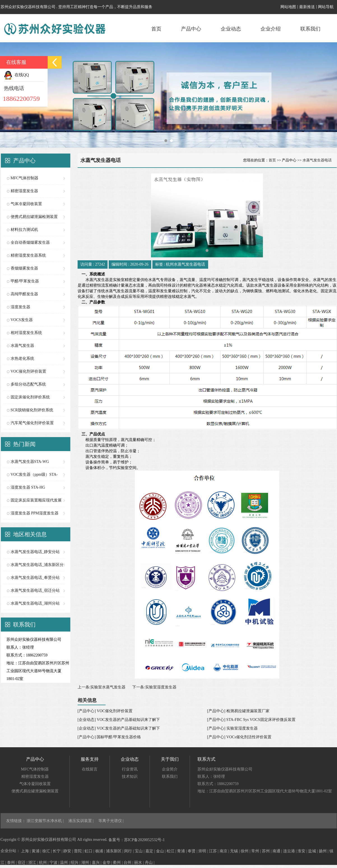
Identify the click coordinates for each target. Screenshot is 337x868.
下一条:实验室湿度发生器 (154, 687)
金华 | (108, 863)
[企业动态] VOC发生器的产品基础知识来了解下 (119, 720)
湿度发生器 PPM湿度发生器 (35, 513)
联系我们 (310, 29)
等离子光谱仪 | (111, 821)
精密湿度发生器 (24, 191)
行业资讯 (130, 769)
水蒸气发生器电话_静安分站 (35, 552)
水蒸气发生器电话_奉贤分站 (35, 578)
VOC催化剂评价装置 (29, 371)
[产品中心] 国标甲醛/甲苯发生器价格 (109, 737)
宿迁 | (23, 863)
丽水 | (140, 863)
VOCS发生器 (22, 320)
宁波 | (55, 863)
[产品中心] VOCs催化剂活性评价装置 (239, 737)
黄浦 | (37, 851)
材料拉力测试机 (24, 230)
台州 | (129, 863)
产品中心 (191, 29)
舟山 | (150, 863)
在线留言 (90, 769)
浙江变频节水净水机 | (46, 821)
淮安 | (303, 851)
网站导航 (326, 7)
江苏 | (214, 851)
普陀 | (79, 851)
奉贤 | (193, 851)
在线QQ (16, 75)
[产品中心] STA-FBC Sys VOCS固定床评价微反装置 (251, 720)
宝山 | (140, 851)
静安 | (69, 851)
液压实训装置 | (82, 821)
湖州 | (87, 863)
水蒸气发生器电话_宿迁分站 (35, 590)
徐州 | (246, 851)
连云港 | (290, 851)
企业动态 (231, 29)
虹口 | (90, 851)
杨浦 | (101, 851)
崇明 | (204, 851)
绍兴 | (76, 863)
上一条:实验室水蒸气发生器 (102, 687)
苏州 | (267, 851)
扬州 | (324, 851)
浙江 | (34, 863)
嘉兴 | (97, 863)
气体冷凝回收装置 (26, 204)
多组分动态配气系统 (28, 384)
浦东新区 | (115, 851)
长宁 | (58, 851)
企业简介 (170, 769)
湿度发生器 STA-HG (28, 487)
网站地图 (288, 7)
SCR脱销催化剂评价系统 (32, 410)
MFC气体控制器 (25, 178)
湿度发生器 (20, 307)
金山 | (161, 851)
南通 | (278, 851)
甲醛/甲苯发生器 (25, 281)
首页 (156, 29)
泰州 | (12, 863)
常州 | (257, 851)
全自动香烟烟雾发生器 (30, 242)
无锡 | (235, 851)
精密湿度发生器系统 (28, 255)
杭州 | (44, 863)
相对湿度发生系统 (26, 333)
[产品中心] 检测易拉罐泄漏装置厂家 (238, 711)
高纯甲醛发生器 (24, 294)
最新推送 (307, 7)
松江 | (172, 851)
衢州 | (118, 863)
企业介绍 (271, 29)
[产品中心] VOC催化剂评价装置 (105, 711)
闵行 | (129, 851)
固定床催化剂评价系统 (30, 397)
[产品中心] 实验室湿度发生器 (232, 728)
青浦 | (182, 851)
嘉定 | (151, 851)
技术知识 (130, 777)
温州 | (65, 863)
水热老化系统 (22, 358)
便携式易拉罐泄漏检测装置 (34, 217)
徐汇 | (48, 851)
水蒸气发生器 (22, 346)
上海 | (26, 851)
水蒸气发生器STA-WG (30, 462)
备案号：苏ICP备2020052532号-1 (137, 840)
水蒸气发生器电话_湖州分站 (35, 603)
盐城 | (313, 851)
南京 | (225, 851)
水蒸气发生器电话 (317, 160)
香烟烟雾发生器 (24, 268)
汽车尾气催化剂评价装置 (32, 423)
